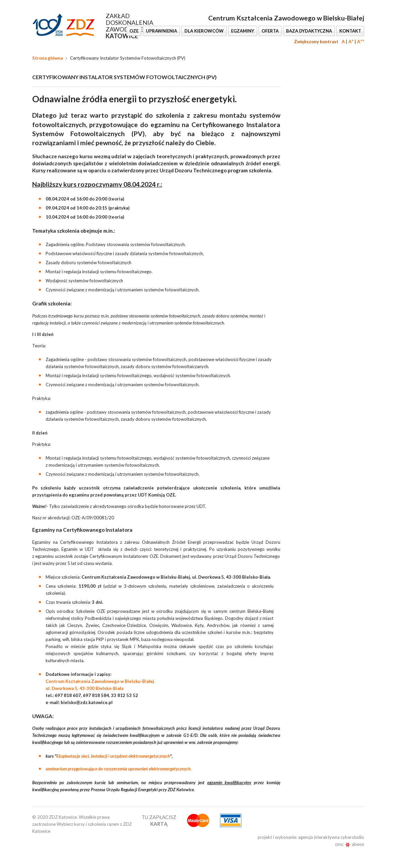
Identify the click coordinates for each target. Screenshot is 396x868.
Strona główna (47, 58)
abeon (354, 844)
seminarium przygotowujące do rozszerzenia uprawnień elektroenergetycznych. (119, 769)
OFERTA (270, 31)
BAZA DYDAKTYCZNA (309, 31)
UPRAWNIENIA (161, 31)
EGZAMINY (243, 31)
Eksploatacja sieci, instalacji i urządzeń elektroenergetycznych (113, 756)
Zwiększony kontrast (316, 42)
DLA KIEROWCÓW (204, 31)
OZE (134, 31)
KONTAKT (350, 31)
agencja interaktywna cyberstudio (331, 837)
